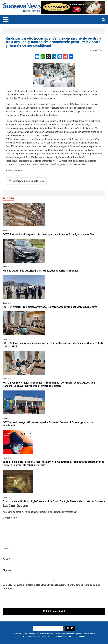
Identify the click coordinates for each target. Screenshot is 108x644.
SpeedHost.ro (61, 636)
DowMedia (81, 636)
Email (6, 559)
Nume (7, 548)
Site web (7, 570)
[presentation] (24, 600)
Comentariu (10, 518)
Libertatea (17, 170)
